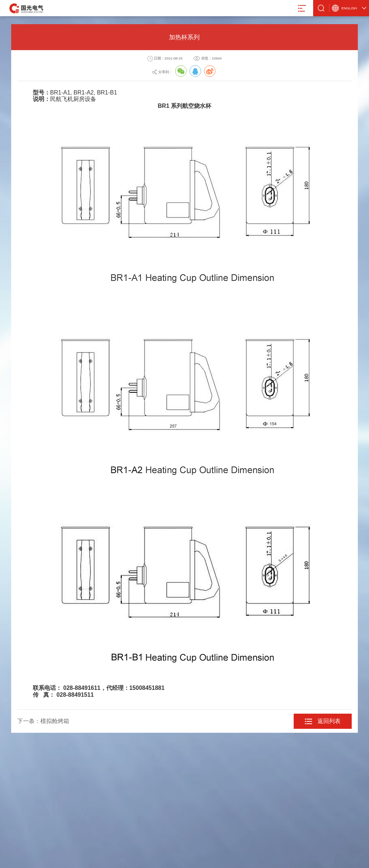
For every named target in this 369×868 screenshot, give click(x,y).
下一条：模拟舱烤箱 (43, 721)
